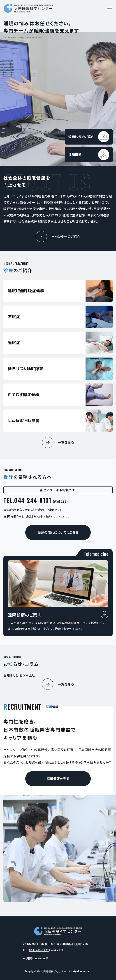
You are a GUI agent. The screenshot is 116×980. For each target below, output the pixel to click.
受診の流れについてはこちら (58, 532)
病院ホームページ (37, 958)
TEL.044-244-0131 (36, 500)
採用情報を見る (58, 779)
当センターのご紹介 (66, 236)
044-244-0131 (39, 950)
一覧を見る (66, 442)
